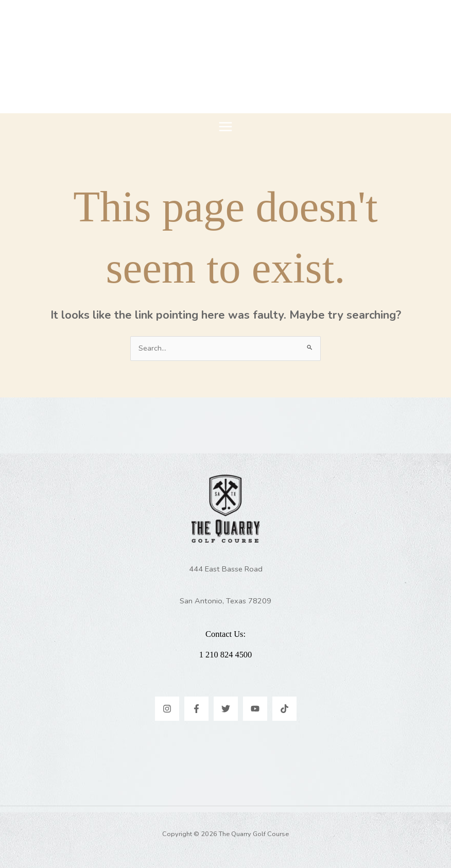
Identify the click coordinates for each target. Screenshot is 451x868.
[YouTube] (255, 709)
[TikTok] (284, 709)
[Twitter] (226, 709)
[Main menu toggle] (225, 127)
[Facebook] (196, 709)
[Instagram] (167, 709)
